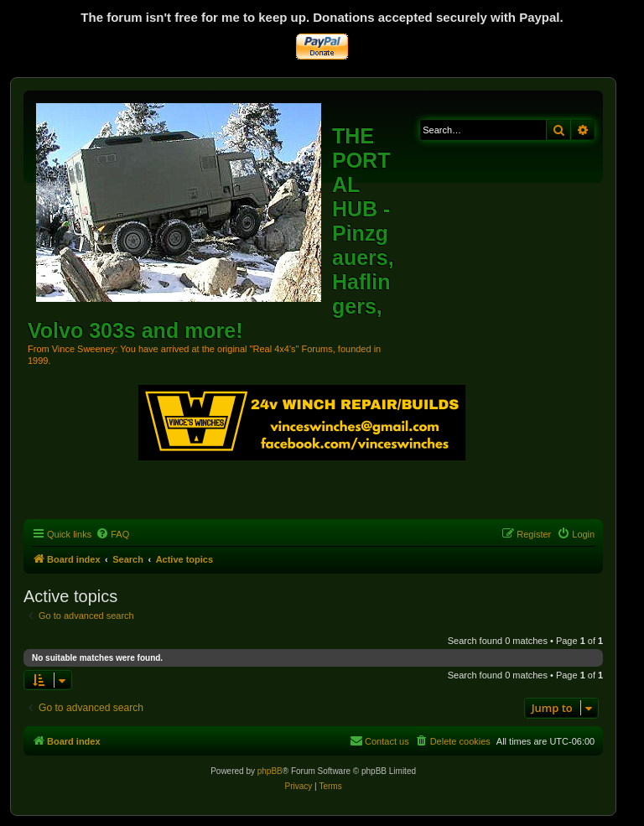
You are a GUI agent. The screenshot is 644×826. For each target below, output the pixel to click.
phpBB (270, 771)
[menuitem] (112, 534)
